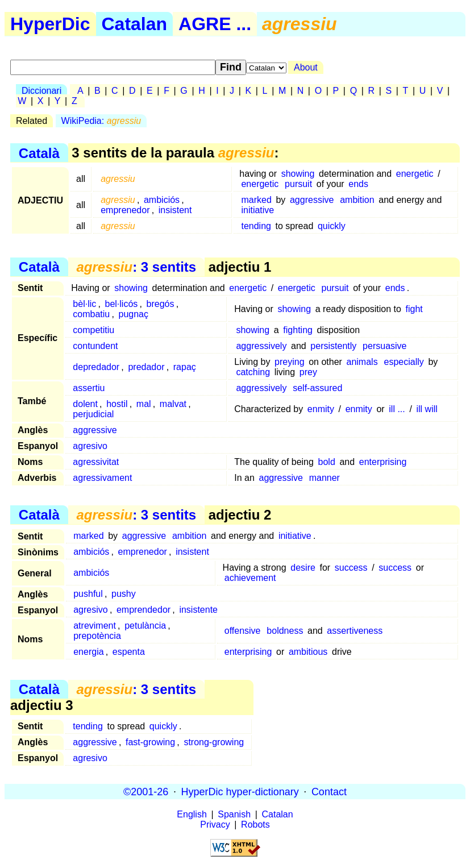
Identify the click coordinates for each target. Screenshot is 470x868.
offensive (243, 631)
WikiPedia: (101, 121)
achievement (250, 578)
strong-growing (214, 742)
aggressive (312, 200)
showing (298, 174)
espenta (129, 652)
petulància (145, 626)
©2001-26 (146, 791)
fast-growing (150, 742)
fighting (298, 330)
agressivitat (96, 462)
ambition (357, 200)
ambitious (308, 652)
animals (362, 362)
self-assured (317, 388)
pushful (88, 594)
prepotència (97, 636)
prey (308, 372)
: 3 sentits (136, 267)
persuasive (384, 346)
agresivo (90, 446)
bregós (161, 304)
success (351, 568)
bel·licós (122, 304)
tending (256, 226)
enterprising (383, 462)
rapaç (185, 367)
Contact (329, 791)
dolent (85, 404)
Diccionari (41, 91)
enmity (321, 409)
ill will (427, 409)
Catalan (135, 24)
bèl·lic (84, 304)
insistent (175, 210)
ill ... (397, 409)
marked (256, 200)
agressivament (102, 478)
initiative (257, 210)
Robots (255, 825)
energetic (415, 174)
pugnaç (134, 314)
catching (253, 372)
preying (289, 362)
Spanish (234, 814)
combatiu (91, 314)
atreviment (95, 626)
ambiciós (162, 200)
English (192, 814)
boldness (285, 631)
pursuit (298, 184)
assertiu (89, 388)
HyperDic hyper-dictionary (240, 791)
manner (325, 478)
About (306, 67)
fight (414, 309)
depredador (96, 367)
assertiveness (355, 631)
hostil (117, 404)
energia (88, 652)
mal (144, 404)
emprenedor (125, 210)
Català (39, 153)
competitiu (93, 330)
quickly (332, 226)
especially (404, 362)
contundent (95, 346)
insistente (198, 610)
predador (146, 367)
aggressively (261, 346)
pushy (124, 594)
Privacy (215, 825)
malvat (173, 404)
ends (358, 184)
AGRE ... (215, 24)
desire (303, 568)
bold (327, 462)
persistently (333, 346)
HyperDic (50, 24)
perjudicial (93, 414)
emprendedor (144, 610)
